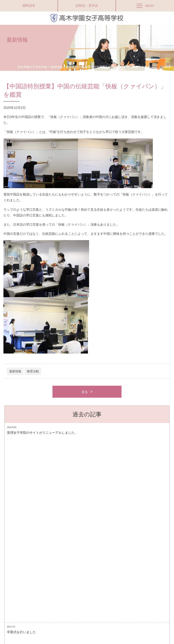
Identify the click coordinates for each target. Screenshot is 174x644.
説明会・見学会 (87, 6)
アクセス (23, 596)
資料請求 (29, 6)
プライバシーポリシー (66, 596)
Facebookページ (47, 629)
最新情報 (15, 371)
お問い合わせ (91, 596)
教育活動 (33, 371)
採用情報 (108, 596)
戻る (85, 392)
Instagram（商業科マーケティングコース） (142, 596)
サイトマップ (41, 596)
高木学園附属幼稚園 (89, 629)
